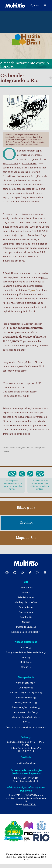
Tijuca (31, 290)
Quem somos (26, 588)
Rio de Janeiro (29, 163)
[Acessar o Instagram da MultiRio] (15, 572)
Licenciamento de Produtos (26, 632)
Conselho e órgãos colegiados (26, 693)
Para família (26, 617)
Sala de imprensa (26, 597)
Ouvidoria (26, 757)
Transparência (26, 677)
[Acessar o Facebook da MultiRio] (30, 572)
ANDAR (26, 648)
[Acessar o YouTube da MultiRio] (7, 572)
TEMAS (26, 667)
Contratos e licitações (26, 712)
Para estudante (26, 612)
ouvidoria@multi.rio (26, 763)
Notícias (26, 622)
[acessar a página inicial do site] (15, 5)
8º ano (13, 448)
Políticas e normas (26, 698)
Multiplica (26, 662)
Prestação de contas (26, 703)
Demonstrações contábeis (26, 707)
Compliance (26, 688)
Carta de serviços (26, 683)
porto (44, 277)
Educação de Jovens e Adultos (28, 448)
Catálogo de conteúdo (26, 602)
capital (6, 311)
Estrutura (26, 592)
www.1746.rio (29, 804)
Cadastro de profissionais (26, 717)
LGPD (26, 722)
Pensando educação (26, 627)
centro (6, 168)
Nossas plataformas (26, 642)
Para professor (26, 607)
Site (26, 582)
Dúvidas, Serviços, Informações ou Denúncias (26, 789)
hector (26, 657)
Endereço (26, 737)
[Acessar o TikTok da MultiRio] (22, 572)
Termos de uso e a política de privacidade (26, 727)
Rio (4, 421)
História (6, 448)
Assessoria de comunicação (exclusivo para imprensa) (26, 772)
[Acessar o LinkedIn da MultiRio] (45, 572)
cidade (17, 168)
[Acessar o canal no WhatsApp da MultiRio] (37, 572)
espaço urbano (10, 163)
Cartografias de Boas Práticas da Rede (26, 652)
